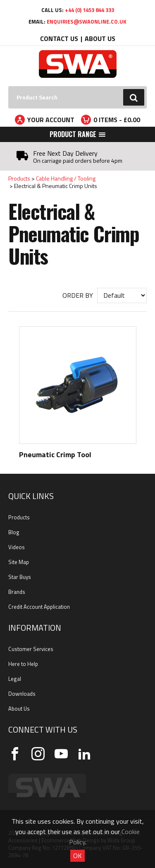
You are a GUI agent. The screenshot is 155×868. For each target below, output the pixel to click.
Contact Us (59, 39)
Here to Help (23, 664)
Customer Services (31, 649)
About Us (100, 39)
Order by (78, 295)
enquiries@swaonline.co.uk (87, 22)
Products (19, 178)
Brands (17, 592)
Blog (14, 532)
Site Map (19, 562)
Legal (15, 679)
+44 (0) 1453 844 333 (89, 10)
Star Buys (20, 577)
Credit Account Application (39, 607)
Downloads (22, 694)
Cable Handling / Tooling (66, 178)
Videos (17, 547)
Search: (8, 86)
